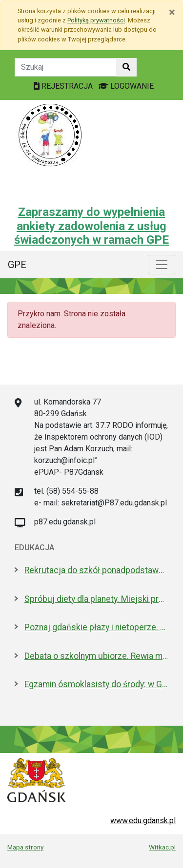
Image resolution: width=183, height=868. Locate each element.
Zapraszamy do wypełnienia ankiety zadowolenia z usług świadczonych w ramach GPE (91, 226)
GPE (17, 265)
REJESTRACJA (64, 86)
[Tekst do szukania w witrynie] (66, 67)
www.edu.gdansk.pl (143, 820)
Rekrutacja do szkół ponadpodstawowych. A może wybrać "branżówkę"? (96, 570)
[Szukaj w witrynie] (126, 67)
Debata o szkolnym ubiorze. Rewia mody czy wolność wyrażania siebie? (96, 656)
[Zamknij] (172, 12)
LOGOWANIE (126, 86)
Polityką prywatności (96, 20)
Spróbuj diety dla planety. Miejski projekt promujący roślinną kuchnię (96, 599)
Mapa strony (25, 847)
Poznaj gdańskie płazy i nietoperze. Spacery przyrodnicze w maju (96, 627)
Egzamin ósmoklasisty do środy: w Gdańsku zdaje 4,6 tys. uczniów (96, 684)
